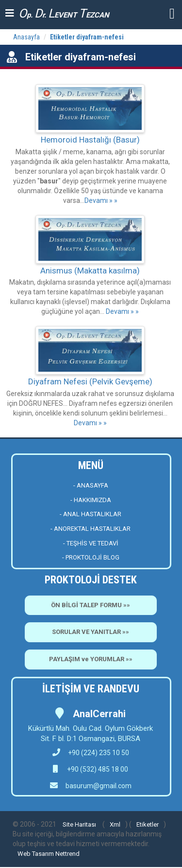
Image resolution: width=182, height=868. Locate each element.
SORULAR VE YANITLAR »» (91, 632)
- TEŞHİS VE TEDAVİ (91, 543)
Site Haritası (79, 824)
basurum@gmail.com (99, 786)
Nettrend (67, 854)
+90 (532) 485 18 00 (97, 769)
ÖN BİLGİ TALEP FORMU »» (91, 605)
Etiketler (148, 824)
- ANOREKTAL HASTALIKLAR (91, 529)
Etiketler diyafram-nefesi (87, 37)
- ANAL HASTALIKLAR (91, 514)
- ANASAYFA (91, 485)
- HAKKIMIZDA (91, 500)
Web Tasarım (36, 854)
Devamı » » (101, 200)
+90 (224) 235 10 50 (91, 753)
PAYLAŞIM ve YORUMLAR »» (91, 659)
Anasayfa (26, 37)
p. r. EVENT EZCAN (64, 13)
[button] (172, 13)
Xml (115, 824)
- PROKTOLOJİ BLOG (91, 557)
